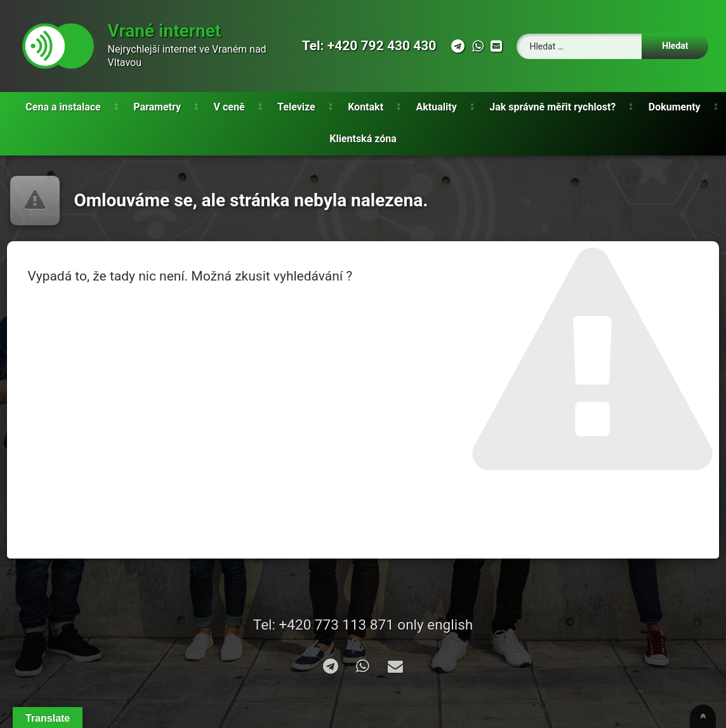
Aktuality (437, 107)
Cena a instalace (63, 107)
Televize (296, 107)
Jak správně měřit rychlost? (552, 107)
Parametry (157, 107)
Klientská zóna (363, 139)
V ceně (229, 107)
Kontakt (366, 107)
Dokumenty (675, 107)
